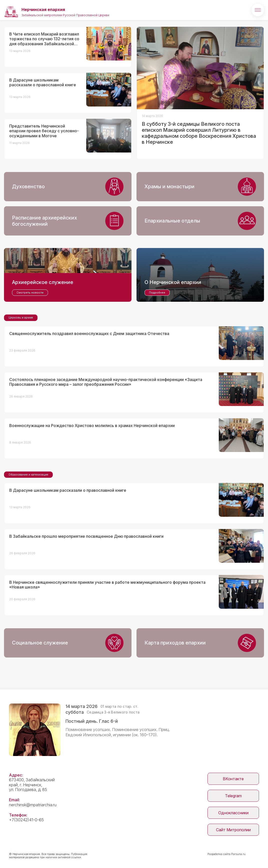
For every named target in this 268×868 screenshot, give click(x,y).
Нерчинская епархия (43, 9)
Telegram (233, 796)
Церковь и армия (21, 317)
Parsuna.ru (238, 854)
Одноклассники (233, 813)
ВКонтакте (233, 779)
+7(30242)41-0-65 (26, 820)
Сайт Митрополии (233, 830)
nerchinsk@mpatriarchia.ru (33, 805)
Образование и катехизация (28, 474)
